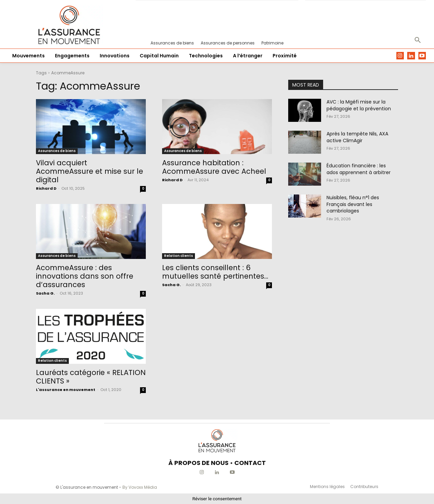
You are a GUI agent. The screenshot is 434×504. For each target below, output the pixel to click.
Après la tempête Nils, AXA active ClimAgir (357, 137)
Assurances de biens (57, 151)
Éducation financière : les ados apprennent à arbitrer (359, 169)
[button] (418, 40)
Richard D (46, 188)
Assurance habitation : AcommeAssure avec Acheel (214, 167)
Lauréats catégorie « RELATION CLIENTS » (91, 377)
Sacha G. (45, 293)
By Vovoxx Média (140, 487)
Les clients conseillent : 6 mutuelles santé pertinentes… (215, 272)
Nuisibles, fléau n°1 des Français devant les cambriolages (353, 204)
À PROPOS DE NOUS (199, 463)
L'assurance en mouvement (66, 390)
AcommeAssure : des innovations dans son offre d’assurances (85, 276)
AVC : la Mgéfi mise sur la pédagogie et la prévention (359, 105)
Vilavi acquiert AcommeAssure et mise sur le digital (90, 171)
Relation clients (179, 256)
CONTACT (250, 463)
